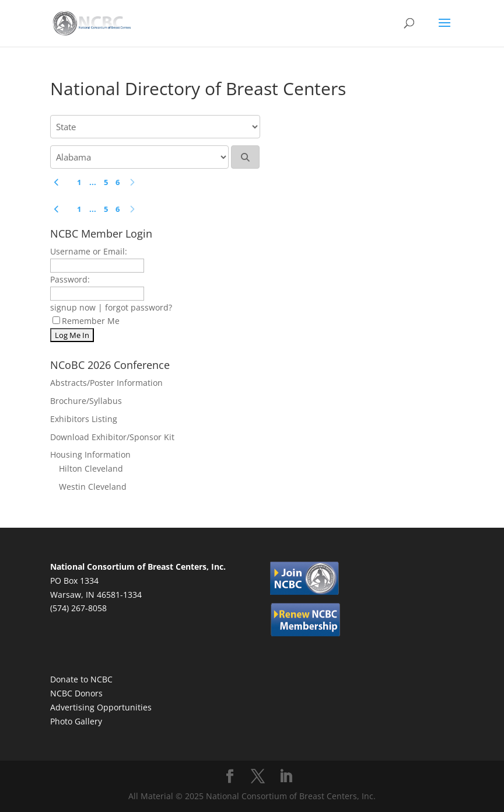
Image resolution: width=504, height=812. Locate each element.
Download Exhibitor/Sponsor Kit (112, 437)
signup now (73, 307)
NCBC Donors (76, 693)
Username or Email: (89, 251)
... (93, 182)
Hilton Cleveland (91, 468)
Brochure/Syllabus (86, 401)
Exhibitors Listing (84, 419)
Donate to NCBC (81, 679)
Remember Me (86, 321)
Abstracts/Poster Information (106, 383)
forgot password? (139, 307)
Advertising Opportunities (101, 707)
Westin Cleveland (93, 487)
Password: (70, 279)
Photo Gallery (76, 721)
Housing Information (90, 454)
